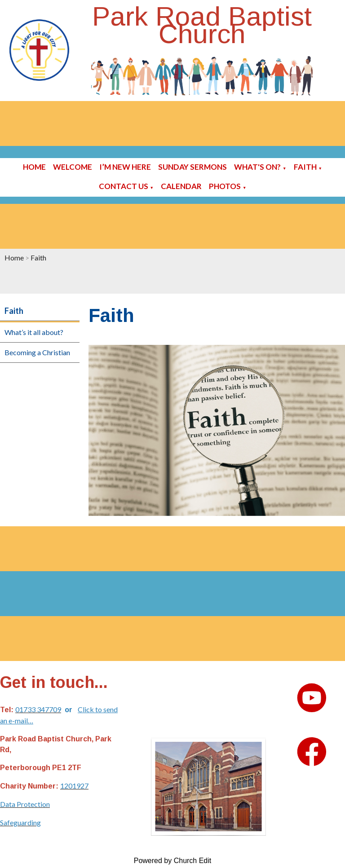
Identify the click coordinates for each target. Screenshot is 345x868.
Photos (225, 186)
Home (34, 167)
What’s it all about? (34, 332)
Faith (305, 167)
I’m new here (125, 167)
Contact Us (124, 186)
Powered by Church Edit (173, 861)
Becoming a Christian (37, 352)
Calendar (181, 186)
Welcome (73, 167)
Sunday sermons (192, 167)
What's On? (257, 167)
